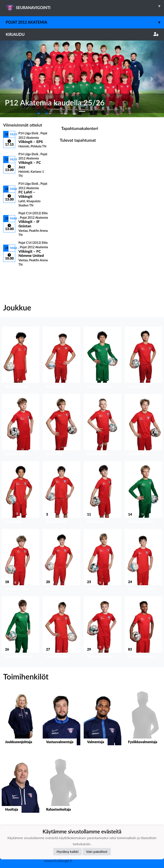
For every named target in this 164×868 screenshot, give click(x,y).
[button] (12, 79)
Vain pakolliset (97, 851)
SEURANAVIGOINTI (85, 6)
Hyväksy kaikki (68, 851)
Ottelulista (14, 274)
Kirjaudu (82, 34)
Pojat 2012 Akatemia (85, 22)
